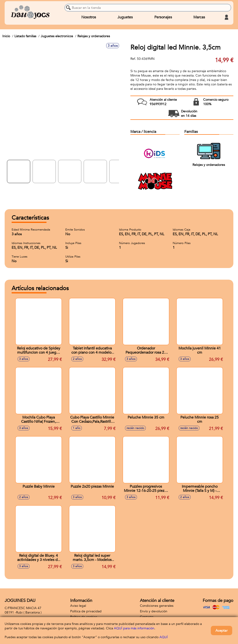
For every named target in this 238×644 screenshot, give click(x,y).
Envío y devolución (154, 611)
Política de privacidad (86, 611)
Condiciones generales (157, 606)
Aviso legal (78, 606)
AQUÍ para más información (134, 628)
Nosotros (89, 17)
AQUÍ (164, 637)
